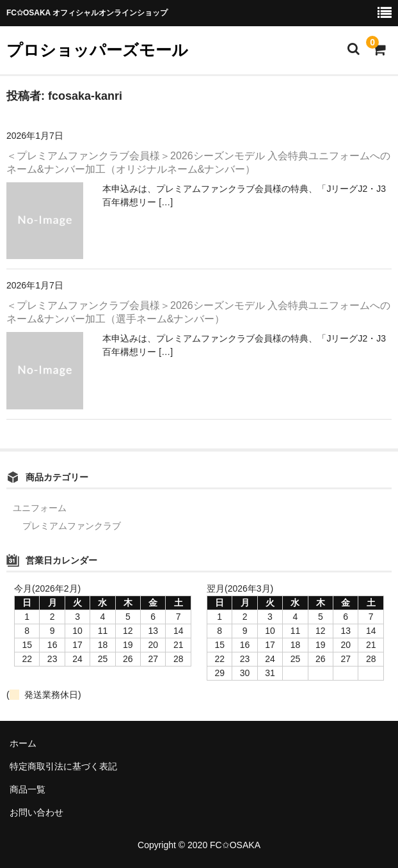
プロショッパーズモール (97, 50)
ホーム (23, 743)
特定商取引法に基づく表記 (63, 766)
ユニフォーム (40, 508)
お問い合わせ (36, 812)
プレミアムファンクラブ (72, 526)
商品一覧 (28, 789)
